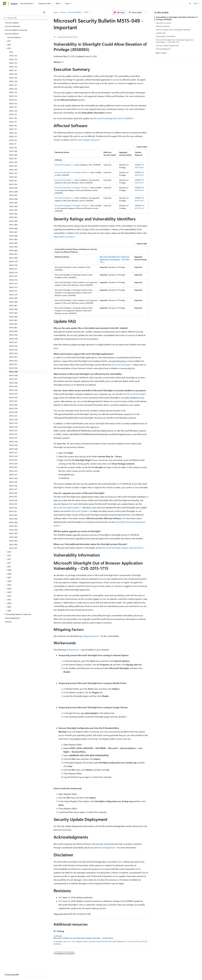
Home (63, 12)
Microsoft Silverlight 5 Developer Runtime (71, 172)
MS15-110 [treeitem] (13, 148)
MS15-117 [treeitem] (13, 122)
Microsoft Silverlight (121, 365)
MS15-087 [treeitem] (13, 232)
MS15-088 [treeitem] (13, 228)
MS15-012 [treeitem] (13, 508)
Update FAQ (161, 33)
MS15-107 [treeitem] (13, 159)
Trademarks (107, 972)
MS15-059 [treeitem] (13, 335)
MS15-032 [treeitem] (13, 434)
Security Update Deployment (167, 45)
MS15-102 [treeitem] (13, 177)
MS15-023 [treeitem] (13, 467)
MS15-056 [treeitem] (13, 346)
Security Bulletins (75, 12)
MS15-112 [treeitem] (13, 140)
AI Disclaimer (8, 972)
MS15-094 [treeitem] (13, 206)
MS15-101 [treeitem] (13, 181)
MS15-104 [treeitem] (13, 170)
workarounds (72, 650)
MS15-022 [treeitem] (13, 471)
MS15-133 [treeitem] (13, 63)
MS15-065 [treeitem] (13, 313)
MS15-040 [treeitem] (13, 405)
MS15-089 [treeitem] (13, 225)
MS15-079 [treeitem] (13, 261)
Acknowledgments (106, 848)
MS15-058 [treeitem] (13, 339)
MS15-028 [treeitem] (13, 449)
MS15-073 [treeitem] (13, 283)
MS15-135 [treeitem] (13, 56)
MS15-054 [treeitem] (13, 353)
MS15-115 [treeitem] (13, 129)
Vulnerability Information (166, 36)
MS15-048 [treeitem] (13, 375)
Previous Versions (23, 972)
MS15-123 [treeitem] (13, 100)
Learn (56, 12)
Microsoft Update (80, 511)
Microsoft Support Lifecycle (86, 140)
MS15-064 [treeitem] (13, 317)
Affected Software (163, 26)
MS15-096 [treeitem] (13, 199)
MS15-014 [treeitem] (13, 500)
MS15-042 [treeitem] (13, 397)
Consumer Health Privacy (74, 972)
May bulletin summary (64, 237)
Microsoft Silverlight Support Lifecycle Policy (122, 548)
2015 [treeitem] (11, 52)
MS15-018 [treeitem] (13, 486)
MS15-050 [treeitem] (13, 368)
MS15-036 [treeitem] (13, 420)
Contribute (46, 972)
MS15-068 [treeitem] (13, 302)
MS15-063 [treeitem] (13, 320)
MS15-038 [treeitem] (13, 412)
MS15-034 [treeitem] (13, 427)
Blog (35, 972)
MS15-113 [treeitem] (13, 136)
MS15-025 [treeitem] (13, 460)
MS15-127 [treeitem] (13, 85)
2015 (86, 12)
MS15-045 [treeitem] (13, 386)
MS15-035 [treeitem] (13, 423)
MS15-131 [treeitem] (13, 70)
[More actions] (146, 12)
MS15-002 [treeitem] (13, 544)
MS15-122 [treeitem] (13, 103)
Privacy (56, 972)
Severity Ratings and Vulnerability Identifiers (173, 30)
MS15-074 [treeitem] (13, 280)
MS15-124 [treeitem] (13, 96)
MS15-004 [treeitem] (13, 537)
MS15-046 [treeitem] (13, 383)
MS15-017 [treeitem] (13, 489)
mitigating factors (90, 636)
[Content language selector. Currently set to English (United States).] (15, 966)
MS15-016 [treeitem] (13, 493)
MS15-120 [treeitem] (13, 111)
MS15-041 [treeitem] (13, 401)
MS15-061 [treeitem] (13, 328)
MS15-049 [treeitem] (13, 372)
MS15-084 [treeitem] (13, 243)
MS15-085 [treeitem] (13, 239)
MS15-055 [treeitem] (13, 350)
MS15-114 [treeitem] (13, 133)
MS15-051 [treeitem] (13, 364)
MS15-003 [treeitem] (13, 541)
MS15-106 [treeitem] (13, 162)
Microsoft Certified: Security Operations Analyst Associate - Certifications (83, 938)
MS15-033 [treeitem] (13, 430)
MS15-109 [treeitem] (13, 151)
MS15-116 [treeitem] (13, 126)
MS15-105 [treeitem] (13, 166)
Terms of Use (94, 972)
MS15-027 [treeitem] (13, 453)
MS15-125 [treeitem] (13, 92)
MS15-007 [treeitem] (13, 526)
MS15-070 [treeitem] (13, 295)
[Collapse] (44, 12)
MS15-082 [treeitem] (13, 250)
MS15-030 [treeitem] (13, 442)
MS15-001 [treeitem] (13, 548)
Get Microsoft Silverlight (134, 394)
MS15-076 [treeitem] (13, 273)
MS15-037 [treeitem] (13, 416)
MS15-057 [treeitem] (13, 342)
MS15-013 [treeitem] (13, 504)
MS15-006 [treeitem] (13, 530)
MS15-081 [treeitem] (13, 254)
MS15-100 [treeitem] (13, 184)
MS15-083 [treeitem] (13, 247)
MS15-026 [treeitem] (13, 456)
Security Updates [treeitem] (12, 23)
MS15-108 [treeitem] (13, 155)
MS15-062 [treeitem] (13, 324)
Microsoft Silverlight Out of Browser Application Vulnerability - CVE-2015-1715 (175, 41)
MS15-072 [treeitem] (13, 287)
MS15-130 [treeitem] (13, 74)
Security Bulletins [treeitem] (14, 37)
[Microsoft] (5, 3)
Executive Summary (164, 23)
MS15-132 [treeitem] (13, 67)
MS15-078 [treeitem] (13, 265)
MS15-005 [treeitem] (13, 533)
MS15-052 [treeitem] (13, 361)
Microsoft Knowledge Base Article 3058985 (113, 118)
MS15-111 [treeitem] (13, 144)
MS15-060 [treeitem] (13, 331)
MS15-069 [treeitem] (13, 298)
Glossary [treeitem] (9, 622)
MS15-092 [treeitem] (13, 214)
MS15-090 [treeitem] (13, 221)
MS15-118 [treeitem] (13, 118)
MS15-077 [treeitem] (13, 269)
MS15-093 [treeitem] (13, 210)
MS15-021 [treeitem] (13, 475)
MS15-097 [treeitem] (13, 195)
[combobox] (25, 18)
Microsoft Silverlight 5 (63, 165)
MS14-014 (139, 167)
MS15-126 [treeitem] (13, 89)
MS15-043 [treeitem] (13, 394)
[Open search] (190, 3)
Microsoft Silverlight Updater (67, 507)
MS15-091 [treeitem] (13, 217)
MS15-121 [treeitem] (13, 107)
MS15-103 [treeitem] (13, 173)
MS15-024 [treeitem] (13, 464)
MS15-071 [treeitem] (13, 291)
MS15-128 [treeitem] (13, 81)
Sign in (196, 3)
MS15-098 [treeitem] (13, 192)
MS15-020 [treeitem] (13, 478)
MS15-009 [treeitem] (13, 519)
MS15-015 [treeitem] (13, 497)
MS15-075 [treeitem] (13, 276)
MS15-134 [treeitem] (13, 59)
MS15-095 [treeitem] (13, 203)
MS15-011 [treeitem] (13, 511)
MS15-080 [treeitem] (13, 258)
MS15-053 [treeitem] (13, 357)
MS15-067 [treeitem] (13, 306)
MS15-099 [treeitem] (13, 188)
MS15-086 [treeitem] (13, 236)
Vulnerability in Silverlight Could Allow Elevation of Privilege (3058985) (177, 18)
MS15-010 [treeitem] (13, 515)
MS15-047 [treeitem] (13, 379)
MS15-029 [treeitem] (13, 445)
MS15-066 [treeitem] (13, 309)
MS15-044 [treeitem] (13, 390)
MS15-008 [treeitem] (13, 522)
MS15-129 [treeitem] (13, 78)
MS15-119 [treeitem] (13, 114)
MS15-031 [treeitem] (13, 438)
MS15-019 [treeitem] (13, 482)
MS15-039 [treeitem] (13, 408)
